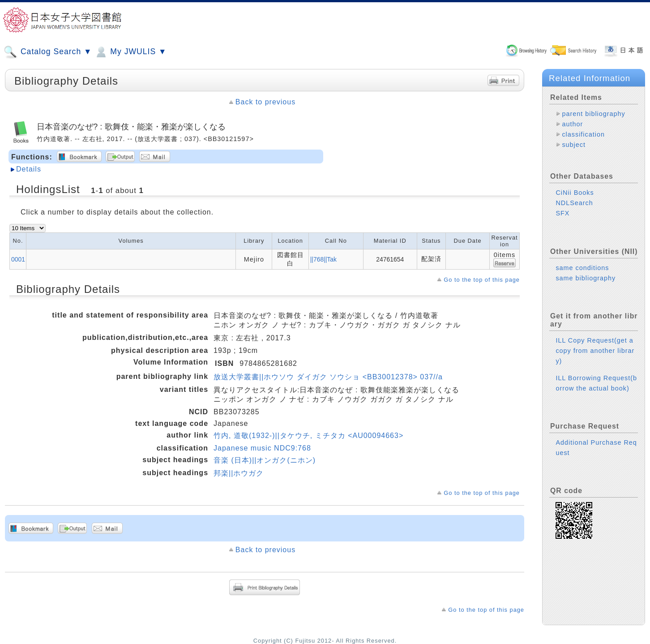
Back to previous (265, 102)
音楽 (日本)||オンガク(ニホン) (265, 460)
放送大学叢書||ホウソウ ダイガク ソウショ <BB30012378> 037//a (328, 377)
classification (583, 134)
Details (29, 169)
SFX (562, 213)
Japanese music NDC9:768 (262, 448)
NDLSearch (574, 203)
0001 (18, 259)
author (572, 124)
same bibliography (586, 278)
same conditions (582, 268)
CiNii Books (575, 193)
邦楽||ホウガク (239, 473)
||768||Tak (323, 259)
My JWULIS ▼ (130, 52)
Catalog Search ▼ (48, 52)
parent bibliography (593, 114)
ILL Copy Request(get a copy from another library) (595, 351)
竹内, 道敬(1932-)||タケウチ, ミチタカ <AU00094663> (308, 436)
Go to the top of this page (482, 280)
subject (574, 145)
